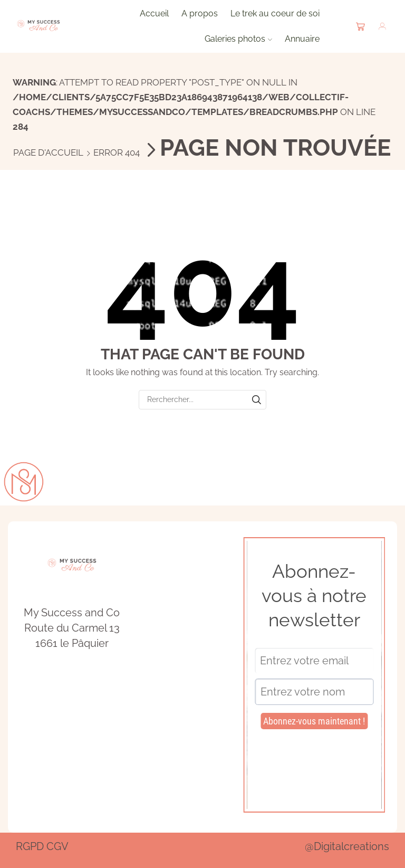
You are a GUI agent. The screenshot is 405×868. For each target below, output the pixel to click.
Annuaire (302, 39)
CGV (57, 846)
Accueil (154, 13)
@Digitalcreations (347, 846)
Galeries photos (238, 39)
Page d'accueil (48, 152)
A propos (200, 13)
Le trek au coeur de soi (275, 13)
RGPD (30, 846)
